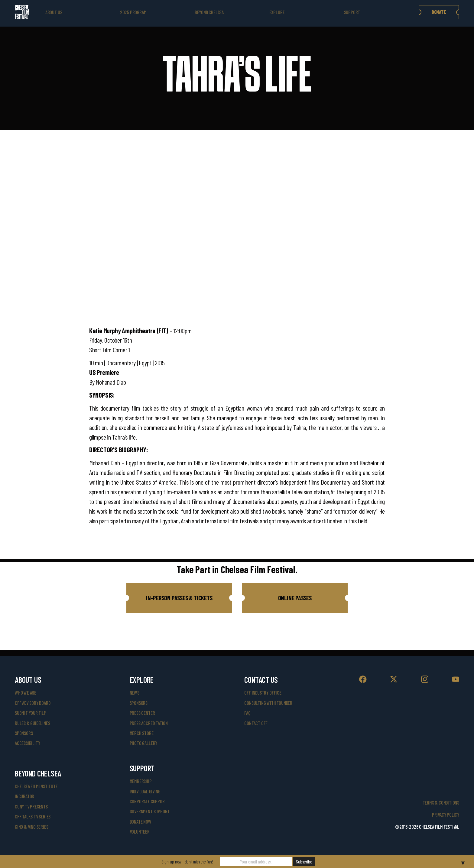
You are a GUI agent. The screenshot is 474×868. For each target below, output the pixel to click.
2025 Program (133, 12)
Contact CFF (256, 723)
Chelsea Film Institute (36, 786)
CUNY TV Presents (31, 807)
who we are (26, 693)
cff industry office (263, 693)
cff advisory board (32, 703)
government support (150, 811)
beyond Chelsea (209, 12)
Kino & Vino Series (31, 827)
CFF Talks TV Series (33, 816)
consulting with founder (268, 703)
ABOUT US (54, 12)
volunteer (140, 832)
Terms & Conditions (441, 803)
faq (247, 713)
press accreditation (149, 723)
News (135, 693)
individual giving (145, 791)
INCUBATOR (24, 796)
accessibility (27, 743)
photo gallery (143, 743)
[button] (179, 598)
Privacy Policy (446, 815)
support (352, 12)
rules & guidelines (32, 723)
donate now (141, 822)
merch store (142, 733)
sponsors (24, 733)
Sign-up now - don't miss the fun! (187, 862)
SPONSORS (139, 703)
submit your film (31, 713)
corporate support (148, 801)
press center (142, 713)
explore (277, 12)
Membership (141, 781)
